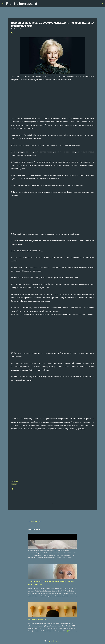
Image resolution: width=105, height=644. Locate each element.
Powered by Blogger (52, 641)
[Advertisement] (52, 102)
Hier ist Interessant (21, 4)
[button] (12, 33)
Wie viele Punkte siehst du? (37, 619)
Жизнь (14, 484)
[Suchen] (40, 4)
